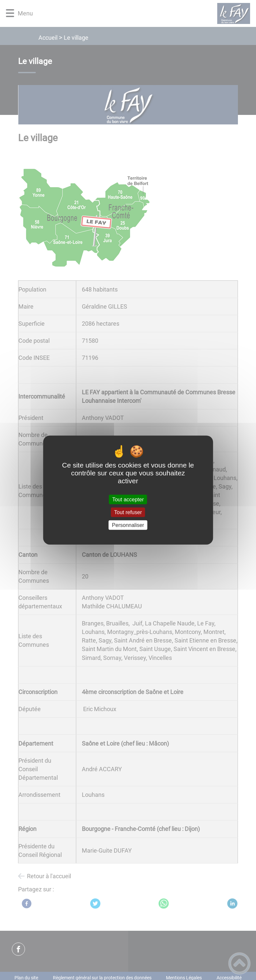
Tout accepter (128, 499)
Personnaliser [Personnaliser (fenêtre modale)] (128, 525)
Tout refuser (128, 512)
